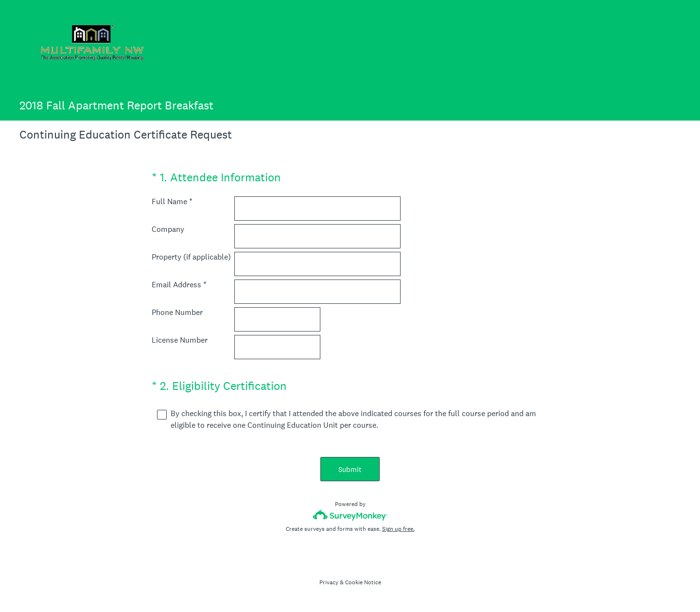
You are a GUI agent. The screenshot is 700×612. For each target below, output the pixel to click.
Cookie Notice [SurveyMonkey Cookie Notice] (363, 582)
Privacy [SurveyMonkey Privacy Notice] (329, 582)
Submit (350, 469)
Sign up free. (398, 529)
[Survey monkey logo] (350, 515)
